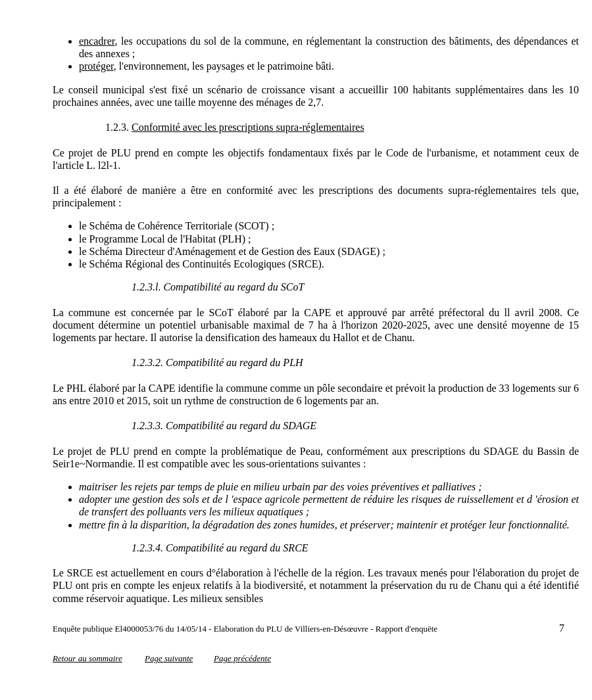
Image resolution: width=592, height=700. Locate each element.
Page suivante (169, 658)
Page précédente (242, 658)
